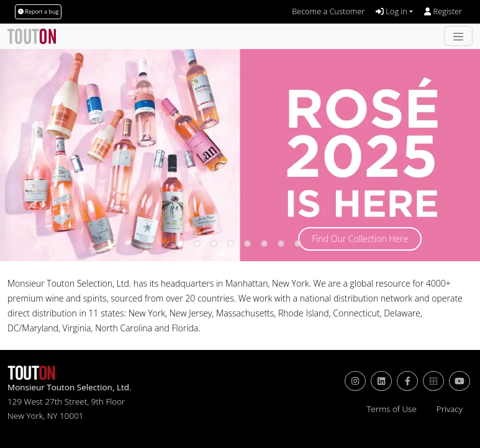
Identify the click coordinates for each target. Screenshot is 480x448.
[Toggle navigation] (458, 36)
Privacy (450, 409)
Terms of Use (391, 409)
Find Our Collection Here (360, 239)
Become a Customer (328, 11)
